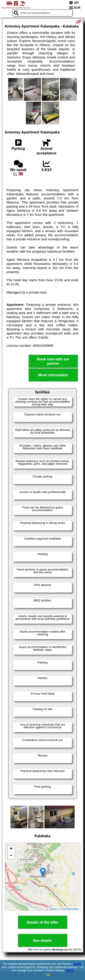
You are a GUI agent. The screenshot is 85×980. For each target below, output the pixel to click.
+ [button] (11, 849)
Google (77, 964)
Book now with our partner (53, 361)
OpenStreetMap (70, 909)
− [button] (11, 856)
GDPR (69, 970)
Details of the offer (42, 922)
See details (43, 941)
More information (53, 375)
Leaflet (53, 909)
